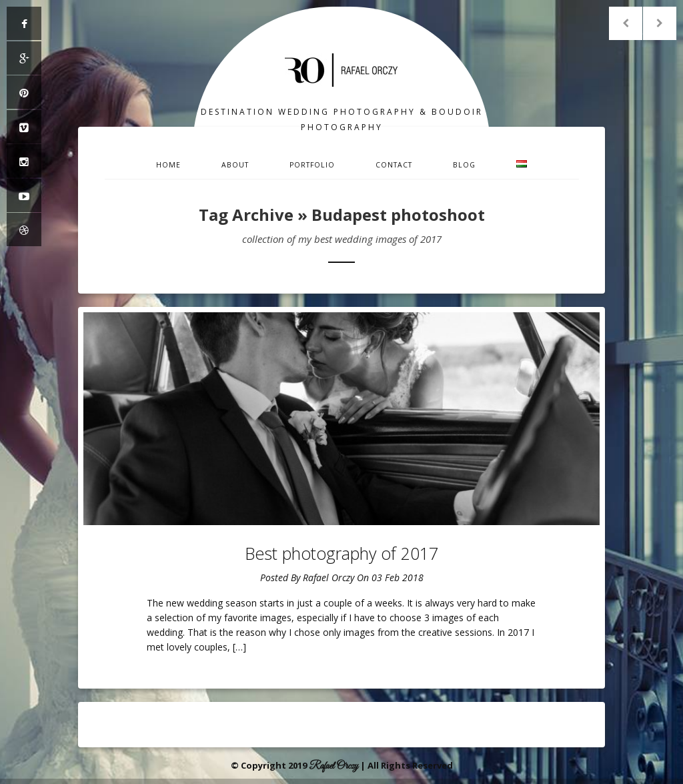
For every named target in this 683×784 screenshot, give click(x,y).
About (235, 165)
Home (168, 165)
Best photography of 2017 (341, 553)
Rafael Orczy (328, 577)
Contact (394, 165)
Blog (464, 165)
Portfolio (312, 165)
